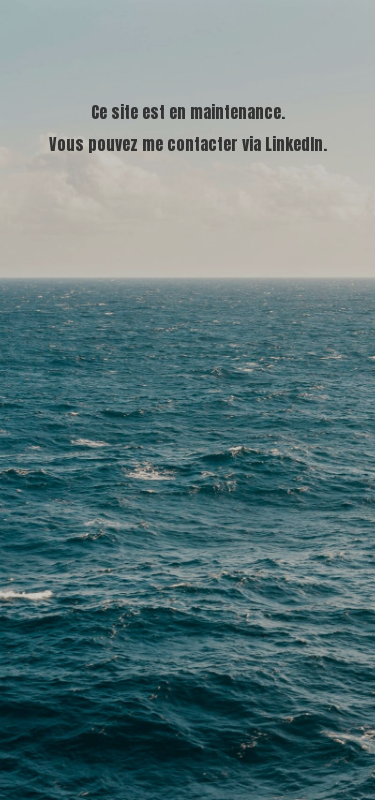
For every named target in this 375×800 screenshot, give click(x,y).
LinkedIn (294, 144)
